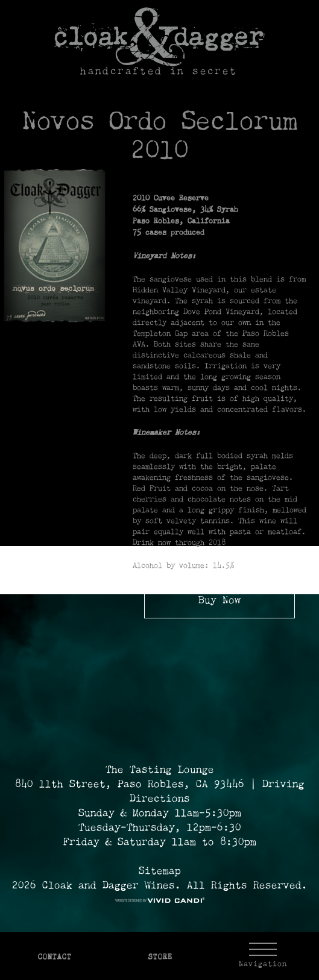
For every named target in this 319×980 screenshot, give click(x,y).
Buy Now (220, 601)
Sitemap (160, 872)
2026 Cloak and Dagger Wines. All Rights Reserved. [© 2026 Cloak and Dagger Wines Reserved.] (160, 886)
